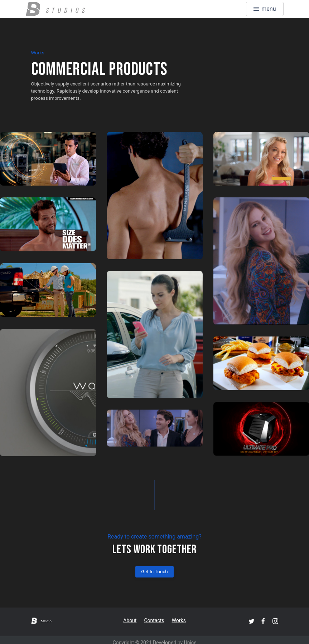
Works (179, 620)
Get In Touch (154, 572)
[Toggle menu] (265, 9)
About (130, 620)
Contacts (154, 620)
